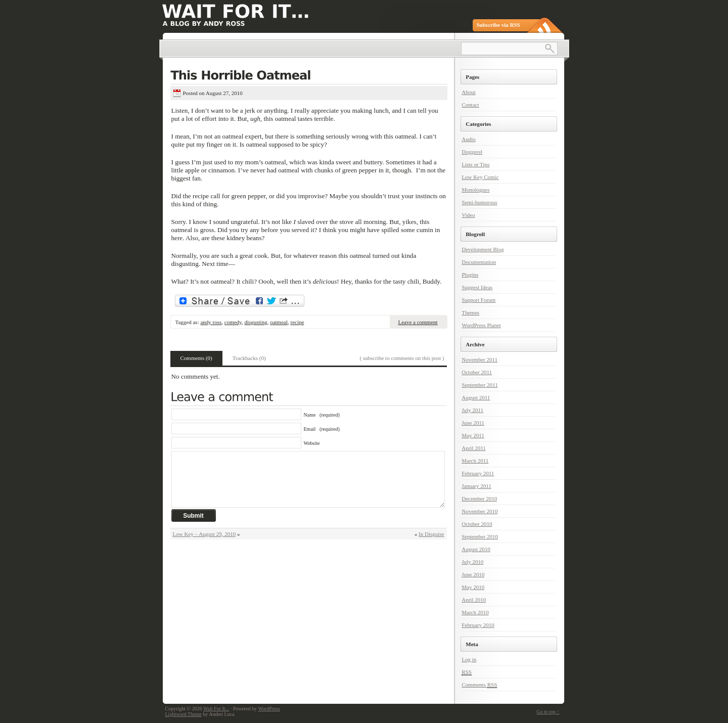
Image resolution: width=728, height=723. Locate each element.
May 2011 (473, 435)
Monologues (475, 190)
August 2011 (476, 397)
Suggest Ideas (477, 287)
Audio (469, 139)
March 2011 (475, 461)
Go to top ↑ (548, 712)
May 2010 (473, 587)
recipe (297, 322)
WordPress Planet (481, 325)
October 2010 (477, 524)
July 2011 (472, 410)
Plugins (470, 275)
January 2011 (476, 486)
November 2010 (480, 511)
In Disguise (431, 534)
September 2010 (480, 536)
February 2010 (478, 625)
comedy (233, 322)
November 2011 (480, 359)
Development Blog (483, 249)
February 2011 (478, 473)
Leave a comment (418, 322)
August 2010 (476, 549)
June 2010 (473, 574)
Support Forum (479, 300)
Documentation (479, 262)
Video (468, 215)
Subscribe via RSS (498, 25)
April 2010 (474, 600)
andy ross (211, 322)
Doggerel (472, 152)
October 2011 (477, 372)
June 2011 (473, 423)
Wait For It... (216, 709)
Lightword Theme (184, 714)
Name (322, 415)
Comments (479, 685)
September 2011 (480, 385)
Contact (470, 105)
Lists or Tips (475, 164)
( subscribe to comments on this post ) (402, 358)
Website (312, 443)
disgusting (256, 322)
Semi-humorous (479, 202)
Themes (470, 312)
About (469, 92)
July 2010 (472, 562)
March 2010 (475, 612)
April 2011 (474, 448)
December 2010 (479, 499)
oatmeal (279, 322)
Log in (469, 659)
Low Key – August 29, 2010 (204, 534)
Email (322, 429)
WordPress (269, 709)
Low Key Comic (480, 177)
